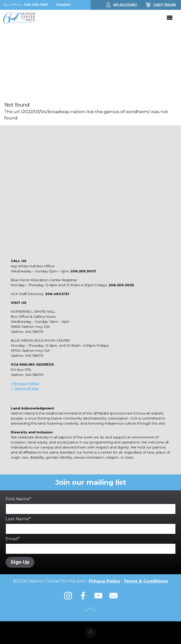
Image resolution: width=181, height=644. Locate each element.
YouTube (98, 596)
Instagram (68, 596)
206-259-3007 (36, 5)
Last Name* (91, 525)
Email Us (113, 596)
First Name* (91, 505)
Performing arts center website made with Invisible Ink (91, 633)
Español (63, 5)
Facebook (83, 596)
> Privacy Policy (25, 383)
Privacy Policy (105, 581)
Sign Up (20, 562)
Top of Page (91, 609)
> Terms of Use (25, 389)
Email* (91, 545)
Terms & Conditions (146, 581)
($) (165, 5)
